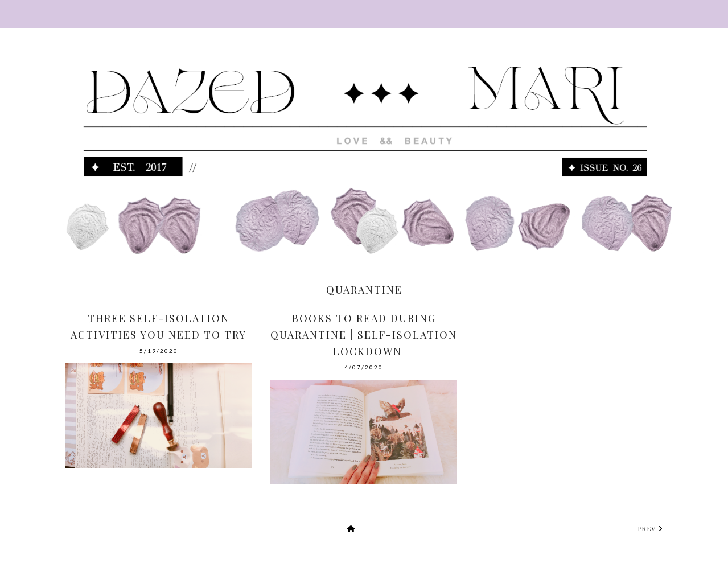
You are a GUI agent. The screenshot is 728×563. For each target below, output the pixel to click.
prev (651, 529)
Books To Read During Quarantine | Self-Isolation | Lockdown (364, 335)
